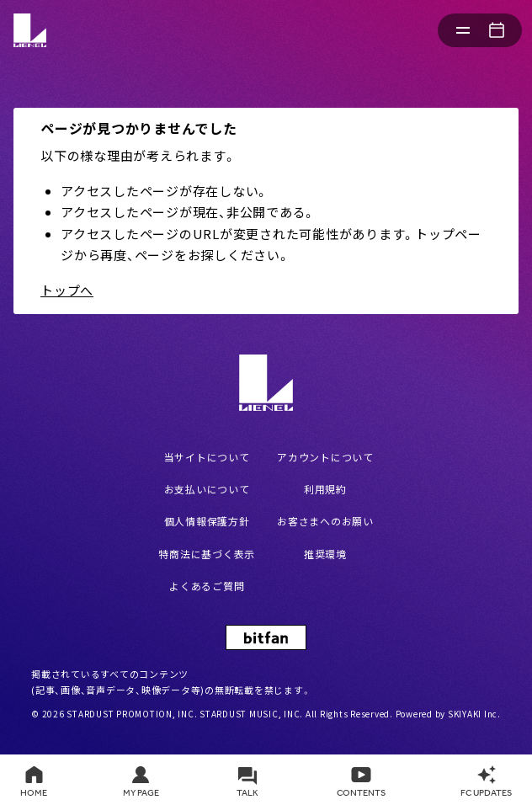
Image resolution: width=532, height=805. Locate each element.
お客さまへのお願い (325, 521)
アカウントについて (325, 457)
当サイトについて (207, 457)
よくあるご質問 (207, 586)
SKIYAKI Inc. (474, 714)
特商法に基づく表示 (207, 554)
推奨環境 (325, 554)
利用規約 (325, 489)
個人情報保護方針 (207, 521)
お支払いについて (207, 489)
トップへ (67, 290)
